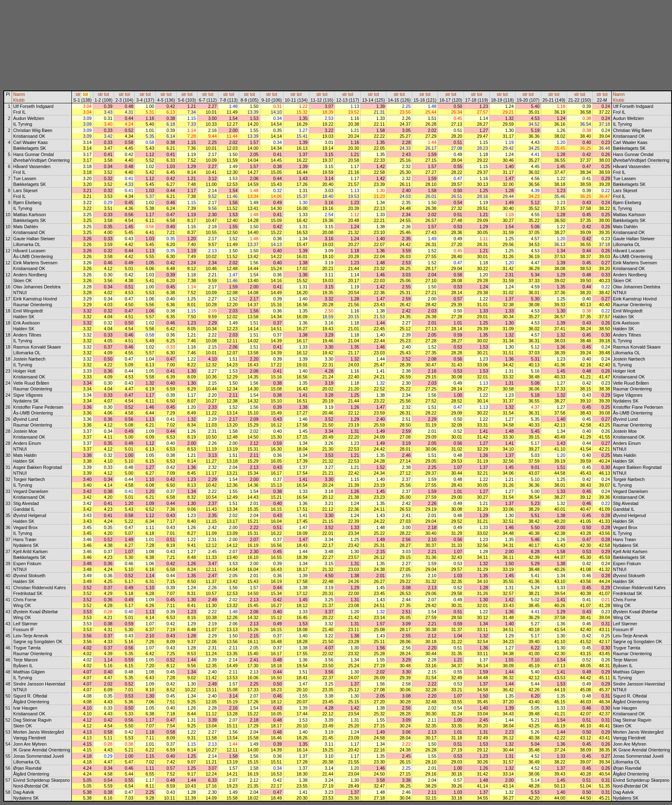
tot (86, 94)
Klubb (19, 100)
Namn (19, 94)
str (78, 94)
